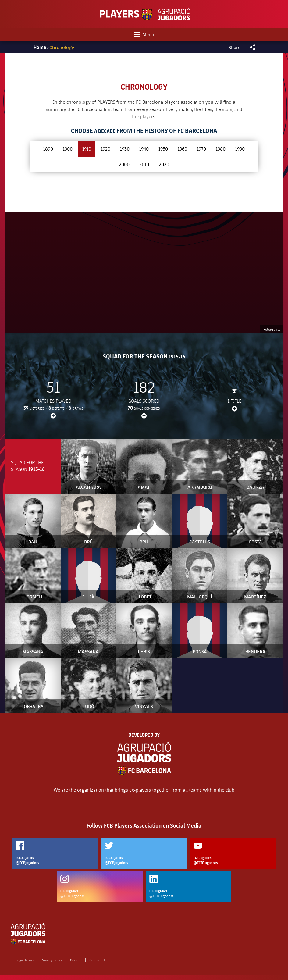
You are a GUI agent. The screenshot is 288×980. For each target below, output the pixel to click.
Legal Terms (25, 960)
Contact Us (98, 960)
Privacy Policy (52, 960)
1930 (125, 149)
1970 (201, 149)
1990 (240, 149)
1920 (106, 149)
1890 (48, 149)
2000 (124, 164)
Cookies (76, 960)
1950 (163, 149)
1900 (68, 149)
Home (40, 47)
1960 (182, 149)
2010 (144, 164)
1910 (87, 149)
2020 (164, 164)
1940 (144, 149)
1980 (221, 149)
